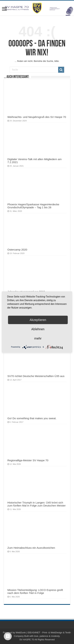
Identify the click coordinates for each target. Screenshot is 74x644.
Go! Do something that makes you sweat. (32, 418)
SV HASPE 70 (27, 640)
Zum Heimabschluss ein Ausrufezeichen (31, 548)
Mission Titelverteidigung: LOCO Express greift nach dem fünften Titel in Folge (35, 591)
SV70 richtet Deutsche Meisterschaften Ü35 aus (36, 376)
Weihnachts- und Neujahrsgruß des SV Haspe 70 (37, 117)
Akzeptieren (38, 320)
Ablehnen (38, 329)
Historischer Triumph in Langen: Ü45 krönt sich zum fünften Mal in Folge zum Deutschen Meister (36, 504)
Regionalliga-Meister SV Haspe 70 (28, 460)
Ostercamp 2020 (17, 250)
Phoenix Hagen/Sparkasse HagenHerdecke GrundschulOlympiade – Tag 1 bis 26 (33, 206)
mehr (38, 338)
